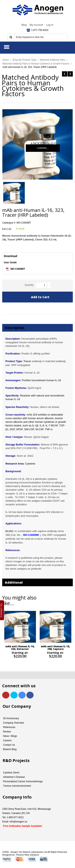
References (9, 727)
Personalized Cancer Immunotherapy (23, 781)
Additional (14, 582)
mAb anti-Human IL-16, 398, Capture (56, 648)
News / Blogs (10, 736)
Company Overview (13, 723)
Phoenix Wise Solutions (28, 855)
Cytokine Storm (11, 773)
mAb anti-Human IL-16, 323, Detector (20, 648)
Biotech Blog (10, 749)
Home (6, 60)
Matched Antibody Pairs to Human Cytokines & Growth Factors (36, 64)
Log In (50, 25)
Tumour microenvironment (17, 786)
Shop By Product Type (24, 60)
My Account (36, 25)
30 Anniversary (11, 718)
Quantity (29, 285)
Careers (7, 740)
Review (7, 732)
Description (15, 328)
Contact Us (9, 745)
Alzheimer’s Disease (14, 777)
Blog (24, 25)
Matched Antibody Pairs (52, 60)
